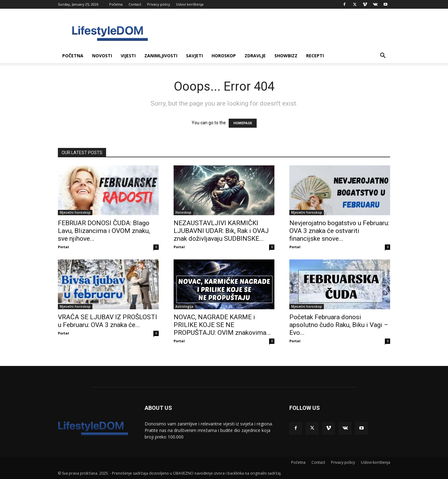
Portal (63, 247)
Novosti (102, 56)
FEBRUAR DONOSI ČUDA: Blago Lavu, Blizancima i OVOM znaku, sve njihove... (104, 231)
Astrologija (184, 306)
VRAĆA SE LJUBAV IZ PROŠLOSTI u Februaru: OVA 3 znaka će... (107, 321)
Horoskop (224, 56)
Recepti (315, 56)
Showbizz (286, 56)
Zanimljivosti (161, 56)
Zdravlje (255, 56)
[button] (383, 56)
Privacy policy (159, 4)
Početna (116, 4)
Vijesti (128, 56)
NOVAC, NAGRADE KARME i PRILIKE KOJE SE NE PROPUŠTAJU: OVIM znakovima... (222, 325)
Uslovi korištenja (190, 4)
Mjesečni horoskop (75, 212)
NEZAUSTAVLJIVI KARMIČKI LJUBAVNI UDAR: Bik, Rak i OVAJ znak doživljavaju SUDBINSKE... (221, 231)
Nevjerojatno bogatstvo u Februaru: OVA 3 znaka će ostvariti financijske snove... (339, 231)
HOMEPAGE (243, 123)
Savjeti (194, 56)
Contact (135, 4)
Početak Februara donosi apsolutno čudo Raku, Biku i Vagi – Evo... (339, 325)
